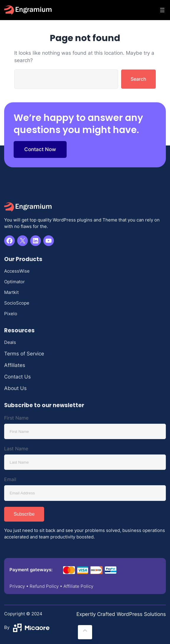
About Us (15, 388)
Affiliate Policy (78, 586)
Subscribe (24, 514)
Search (138, 79)
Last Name (16, 449)
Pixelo (11, 314)
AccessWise (17, 271)
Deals (10, 342)
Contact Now (40, 149)
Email (10, 479)
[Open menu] (162, 10)
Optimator (15, 282)
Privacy (17, 586)
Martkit (11, 292)
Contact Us (17, 377)
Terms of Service (24, 354)
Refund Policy (44, 586)
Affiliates (15, 365)
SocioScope (17, 303)
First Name (16, 418)
